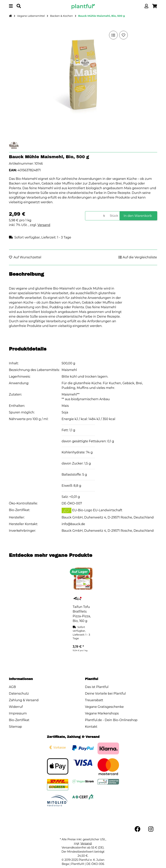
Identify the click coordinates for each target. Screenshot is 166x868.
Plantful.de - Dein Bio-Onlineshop (111, 720)
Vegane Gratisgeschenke (104, 707)
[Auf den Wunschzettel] (123, 35)
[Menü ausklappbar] (11, 6)
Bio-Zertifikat (19, 720)
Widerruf (16, 707)
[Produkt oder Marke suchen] (19, 6)
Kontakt (91, 727)
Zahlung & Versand (24, 700)
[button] (146, 6)
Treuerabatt (94, 700)
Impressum (18, 713)
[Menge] (97, 216)
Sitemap (16, 727)
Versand (44, 225)
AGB (12, 687)
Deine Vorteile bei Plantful (105, 694)
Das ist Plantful (97, 687)
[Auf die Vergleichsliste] (113, 35)
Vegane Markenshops (102, 713)
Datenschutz (19, 694)
